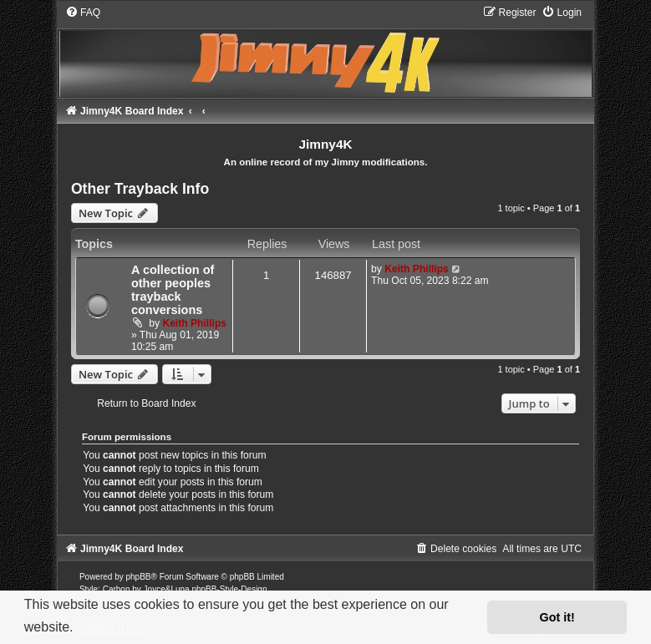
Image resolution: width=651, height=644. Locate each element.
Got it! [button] (557, 617)
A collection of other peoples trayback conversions (173, 290)
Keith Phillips (194, 323)
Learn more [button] (114, 627)
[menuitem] (83, 13)
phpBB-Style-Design (229, 589)
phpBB (139, 577)
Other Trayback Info (140, 189)
